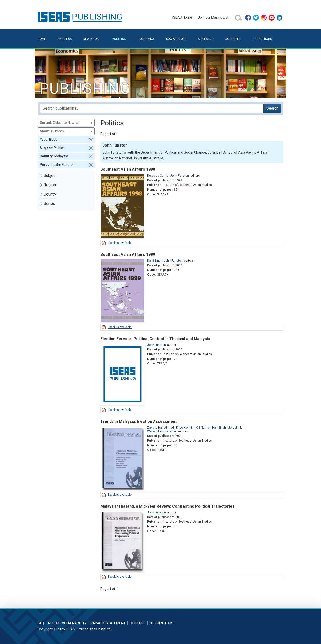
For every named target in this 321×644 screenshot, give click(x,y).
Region (50, 185)
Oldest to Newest (66, 123)
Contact (138, 623)
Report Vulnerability (67, 623)
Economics (146, 39)
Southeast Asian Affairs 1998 (128, 169)
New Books (92, 39)
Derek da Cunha (158, 176)
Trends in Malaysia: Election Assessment (139, 422)
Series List (206, 39)
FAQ (41, 623)
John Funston (180, 176)
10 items (66, 131)
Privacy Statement (108, 623)
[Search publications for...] (152, 108)
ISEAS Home (182, 17)
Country (50, 194)
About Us (65, 39)
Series (49, 203)
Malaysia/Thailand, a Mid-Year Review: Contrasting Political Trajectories (167, 506)
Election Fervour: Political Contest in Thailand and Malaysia (155, 339)
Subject (50, 175)
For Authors (262, 39)
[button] (91, 140)
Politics (119, 39)
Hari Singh (219, 428)
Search (272, 108)
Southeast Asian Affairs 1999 (128, 255)
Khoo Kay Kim (185, 428)
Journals (233, 39)
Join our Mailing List (213, 17)
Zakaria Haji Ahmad (161, 428)
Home (42, 39)
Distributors (161, 623)
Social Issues (176, 39)
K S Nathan (203, 428)
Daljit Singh (155, 261)
